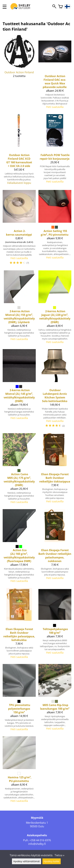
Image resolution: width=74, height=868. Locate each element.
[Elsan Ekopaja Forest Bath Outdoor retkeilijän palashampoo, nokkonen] (55, 547)
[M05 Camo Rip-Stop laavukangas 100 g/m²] (55, 699)
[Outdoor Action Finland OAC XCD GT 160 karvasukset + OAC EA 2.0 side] (19, 151)
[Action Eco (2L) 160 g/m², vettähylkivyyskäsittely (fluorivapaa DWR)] (19, 547)
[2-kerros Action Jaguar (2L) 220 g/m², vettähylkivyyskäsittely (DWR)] (55, 308)
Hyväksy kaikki (52, 861)
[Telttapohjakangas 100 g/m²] (55, 625)
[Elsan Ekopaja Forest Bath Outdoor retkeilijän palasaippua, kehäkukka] (19, 625)
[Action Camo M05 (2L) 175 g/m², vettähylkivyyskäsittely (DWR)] (19, 470)
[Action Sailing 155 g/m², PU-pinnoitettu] (55, 229)
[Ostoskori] (61, 7)
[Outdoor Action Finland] (19, 73)
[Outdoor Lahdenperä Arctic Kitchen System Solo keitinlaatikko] (55, 390)
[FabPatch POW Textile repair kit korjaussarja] (55, 151)
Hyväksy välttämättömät (27, 861)
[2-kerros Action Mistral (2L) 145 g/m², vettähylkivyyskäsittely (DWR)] (19, 390)
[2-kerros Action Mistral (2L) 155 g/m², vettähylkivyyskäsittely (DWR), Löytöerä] (19, 308)
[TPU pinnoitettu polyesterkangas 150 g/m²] (19, 699)
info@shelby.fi (37, 844)
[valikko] (5, 7)
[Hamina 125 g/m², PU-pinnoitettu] (19, 771)
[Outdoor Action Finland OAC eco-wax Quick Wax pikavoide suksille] (55, 73)
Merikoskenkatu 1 (37, 823)
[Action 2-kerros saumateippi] (19, 229)
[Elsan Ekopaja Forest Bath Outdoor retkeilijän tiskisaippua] (55, 470)
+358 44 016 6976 (40, 840)
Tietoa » (59, 855)
